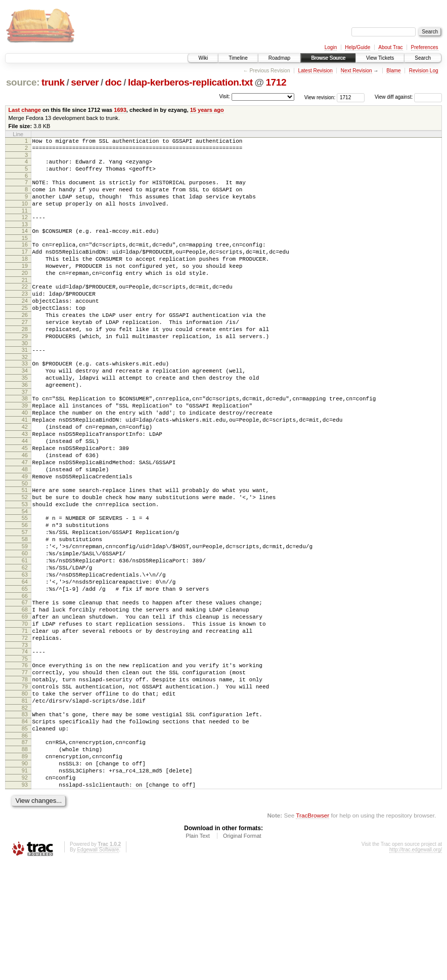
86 (25, 842)
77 (25, 766)
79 (25, 784)
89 (25, 866)
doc (114, 82)
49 (25, 536)
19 (25, 285)
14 (25, 244)
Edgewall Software (98, 967)
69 (25, 702)
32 (25, 393)
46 (25, 510)
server (85, 82)
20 (25, 294)
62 (25, 643)
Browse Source (328, 58)
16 (25, 260)
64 (25, 661)
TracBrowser (312, 932)
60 (25, 626)
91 (25, 883)
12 (25, 229)
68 (25, 693)
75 (25, 751)
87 (25, 848)
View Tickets (380, 58)
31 (25, 385)
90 (25, 874)
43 (25, 484)
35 (25, 417)
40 (25, 458)
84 (25, 825)
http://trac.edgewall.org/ (416, 967)
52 (25, 559)
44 (25, 493)
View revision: (320, 97)
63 (25, 652)
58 (25, 609)
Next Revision (356, 71)
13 (25, 238)
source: (23, 82)
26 (25, 344)
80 (25, 792)
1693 (120, 110)
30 (25, 378)
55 (25, 583)
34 (25, 409)
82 (25, 809)
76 (25, 758)
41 (25, 467)
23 (25, 318)
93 (25, 900)
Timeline (238, 58)
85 (25, 833)
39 (25, 450)
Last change (25, 110)
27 (25, 352)
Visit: (225, 96)
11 (25, 223)
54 (25, 577)
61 (25, 635)
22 (25, 309)
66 (25, 678)
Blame (393, 71)
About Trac (390, 47)
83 (25, 816)
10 (25, 214)
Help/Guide (357, 47)
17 (25, 268)
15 (25, 253)
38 (25, 441)
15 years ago (207, 110)
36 (25, 426)
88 (25, 857)
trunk (53, 82)
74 (25, 743)
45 (25, 501)
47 (25, 518)
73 (25, 736)
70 (25, 710)
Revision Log (424, 71)
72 (25, 727)
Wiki (203, 58)
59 (25, 618)
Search (423, 58)
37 (25, 434)
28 (25, 361)
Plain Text (198, 953)
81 (25, 801)
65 (25, 669)
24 (25, 326)
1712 (276, 82)
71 (25, 719)
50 (25, 544)
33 (25, 400)
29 (25, 370)
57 (25, 600)
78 (25, 775)
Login (331, 47)
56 (25, 592)
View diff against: (408, 97)
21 (25, 303)
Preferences (425, 47)
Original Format (242, 953)
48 (25, 527)
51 (25, 551)
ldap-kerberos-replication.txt (190, 82)
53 (25, 568)
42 (25, 475)
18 (25, 277)
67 (25, 684)
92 (25, 891)
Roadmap (279, 58)
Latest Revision (315, 71)
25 (25, 335)
